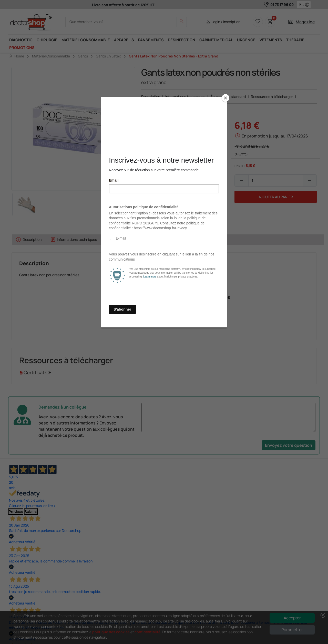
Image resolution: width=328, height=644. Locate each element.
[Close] (225, 98)
